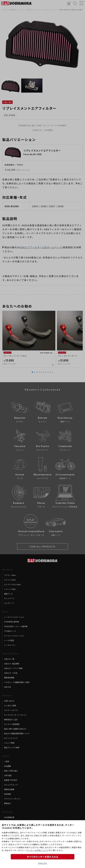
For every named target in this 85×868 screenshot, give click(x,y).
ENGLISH (43, 863)
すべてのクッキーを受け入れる (42, 857)
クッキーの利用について (37, 850)
